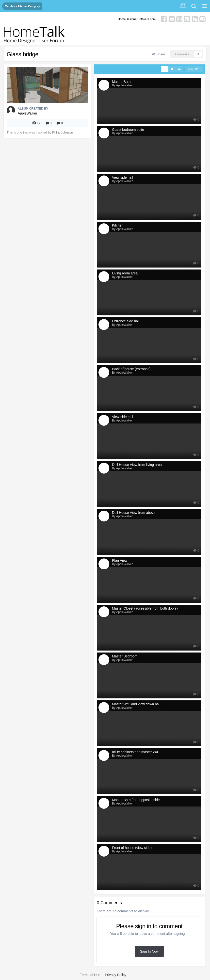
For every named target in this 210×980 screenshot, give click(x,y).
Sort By (194, 69)
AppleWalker (27, 113)
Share (158, 54)
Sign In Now (149, 951)
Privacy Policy (116, 975)
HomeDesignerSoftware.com (137, 19)
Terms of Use (90, 975)
